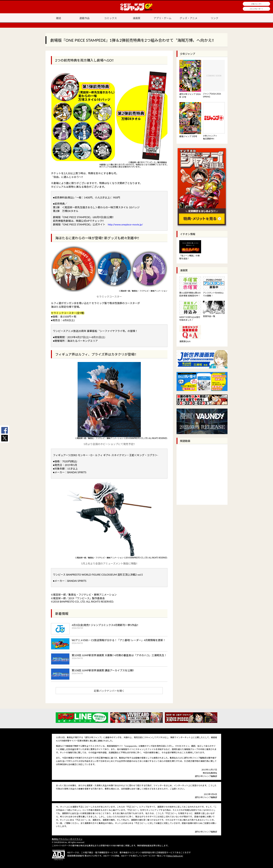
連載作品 (84, 18)
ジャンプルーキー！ (257, 9)
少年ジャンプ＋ (256, 4)
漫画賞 (136, 18)
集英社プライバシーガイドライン (67, 839)
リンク (215, 18)
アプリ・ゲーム (163, 18)
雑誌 (58, 18)
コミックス (110, 18)
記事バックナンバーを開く (109, 691)
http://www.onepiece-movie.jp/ (125, 224)
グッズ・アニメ (189, 18)
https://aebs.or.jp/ (175, 856)
